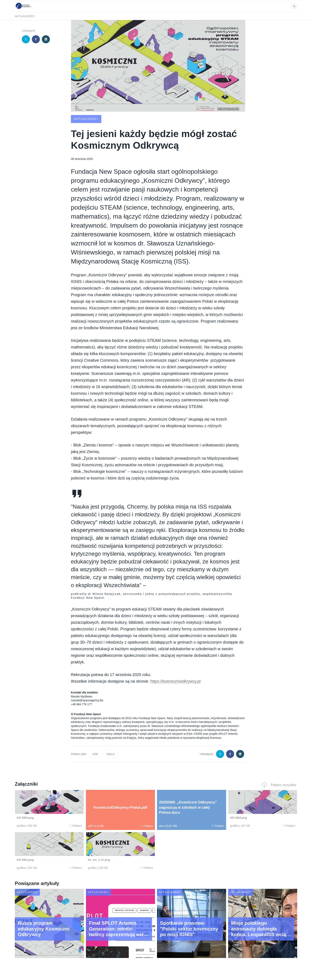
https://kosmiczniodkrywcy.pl (176, 681)
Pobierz (75, 826)
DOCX (111, 754)
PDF (95, 754)
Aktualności (25, 16)
